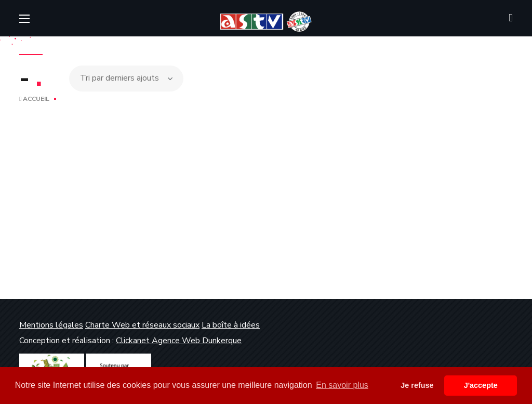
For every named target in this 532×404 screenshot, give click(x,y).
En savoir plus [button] (342, 385)
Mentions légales (51, 325)
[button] (511, 18)
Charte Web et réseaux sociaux (142, 325)
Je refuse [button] (417, 385)
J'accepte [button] (481, 385)
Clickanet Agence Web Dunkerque (179, 341)
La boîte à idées (231, 325)
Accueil (34, 99)
